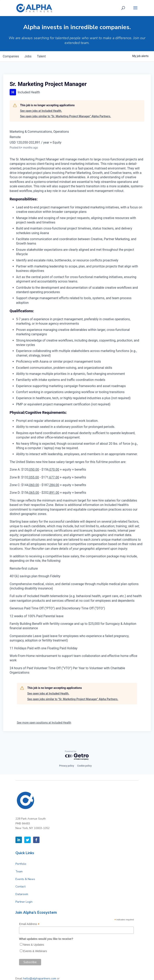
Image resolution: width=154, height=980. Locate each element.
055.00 (34, 477)
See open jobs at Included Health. (41, 111)
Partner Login (24, 902)
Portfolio (21, 864)
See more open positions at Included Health (44, 723)
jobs (29, 56)
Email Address (29, 924)
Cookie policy (84, 766)
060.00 (34, 485)
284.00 (54, 485)
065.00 (34, 493)
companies (11, 56)
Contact (20, 887)
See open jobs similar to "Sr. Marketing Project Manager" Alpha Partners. (66, 116)
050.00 (34, 470)
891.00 (54, 493)
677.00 (54, 477)
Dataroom (22, 894)
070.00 (54, 470)
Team (19, 871)
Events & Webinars (35, 951)
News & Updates (33, 945)
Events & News (25, 879)
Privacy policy (67, 766)
